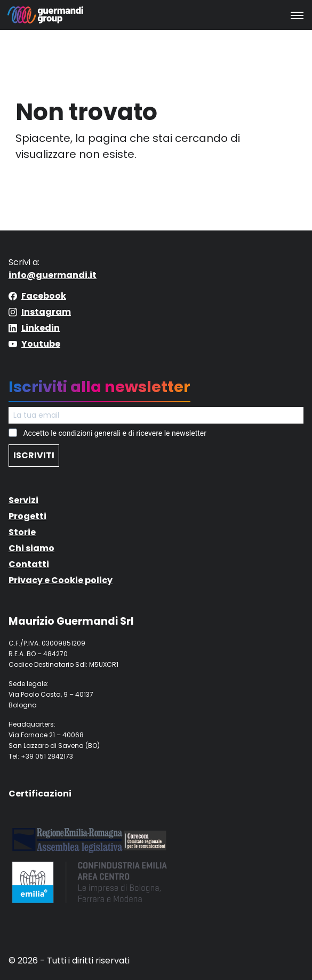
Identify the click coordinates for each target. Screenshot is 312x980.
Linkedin (41, 328)
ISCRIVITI (34, 455)
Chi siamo (31, 548)
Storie (22, 532)
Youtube (41, 344)
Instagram (46, 312)
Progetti (27, 516)
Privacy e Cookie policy (61, 580)
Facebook (44, 296)
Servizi (23, 500)
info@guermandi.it (53, 275)
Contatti (29, 564)
